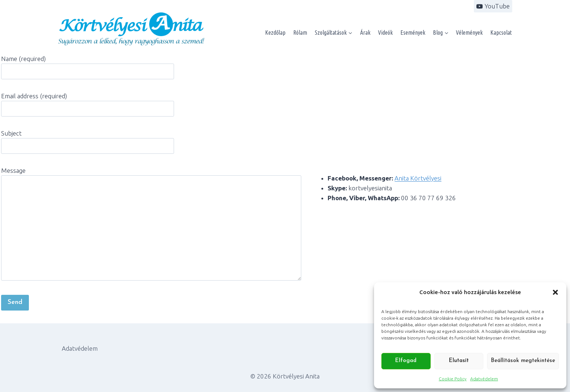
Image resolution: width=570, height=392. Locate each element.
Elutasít (459, 361)
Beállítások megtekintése (523, 361)
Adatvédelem (484, 379)
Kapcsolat (501, 33)
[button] (555, 292)
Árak (365, 33)
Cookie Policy (453, 379)
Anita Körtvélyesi (418, 178)
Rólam (300, 33)
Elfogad (406, 361)
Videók (385, 33)
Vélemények (469, 33)
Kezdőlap (275, 33)
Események (413, 33)
